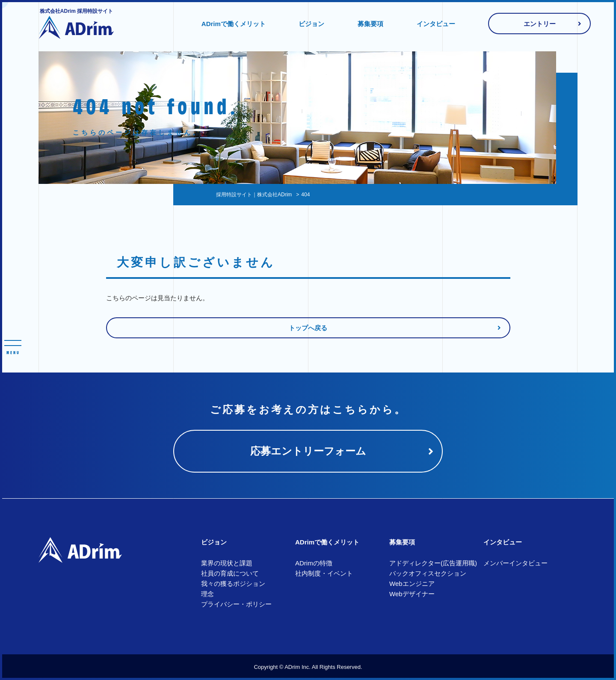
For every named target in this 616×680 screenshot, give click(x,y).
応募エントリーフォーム (308, 451)
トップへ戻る (308, 328)
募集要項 (370, 24)
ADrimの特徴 (314, 563)
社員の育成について (230, 573)
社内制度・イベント (324, 573)
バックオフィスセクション (428, 573)
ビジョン (311, 24)
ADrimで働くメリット (234, 24)
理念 (207, 594)
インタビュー (436, 24)
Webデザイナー (412, 594)
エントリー (540, 24)
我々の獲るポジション (233, 584)
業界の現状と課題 (227, 563)
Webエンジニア (412, 584)
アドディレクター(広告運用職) (433, 563)
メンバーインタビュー (515, 563)
